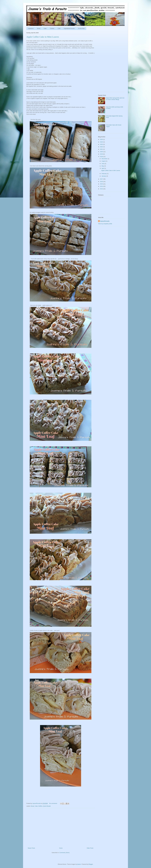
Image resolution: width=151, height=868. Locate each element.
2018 (102, 157)
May (103, 166)
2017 (102, 179)
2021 (102, 149)
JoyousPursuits (105, 221)
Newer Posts (31, 848)
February (104, 174)
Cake (45, 29)
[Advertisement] (61, 827)
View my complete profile (105, 224)
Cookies (52, 29)
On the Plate (81, 29)
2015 (102, 184)
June (103, 164)
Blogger (91, 864)
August (104, 161)
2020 (102, 152)
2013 (102, 189)
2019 (102, 154)
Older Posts (90, 848)
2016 (102, 182)
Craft (59, 29)
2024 (102, 142)
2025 (102, 139)
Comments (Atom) (64, 853)
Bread (39, 29)
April (103, 168)
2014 (102, 186)
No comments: (53, 803)
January (104, 176)
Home (61, 848)
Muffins (40, 806)
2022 (102, 147)
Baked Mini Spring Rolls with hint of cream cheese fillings (115, 99)
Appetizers (31, 29)
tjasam (79, 864)
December (105, 159)
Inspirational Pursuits (69, 29)
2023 (102, 144)
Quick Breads (47, 806)
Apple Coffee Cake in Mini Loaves (43, 37)
